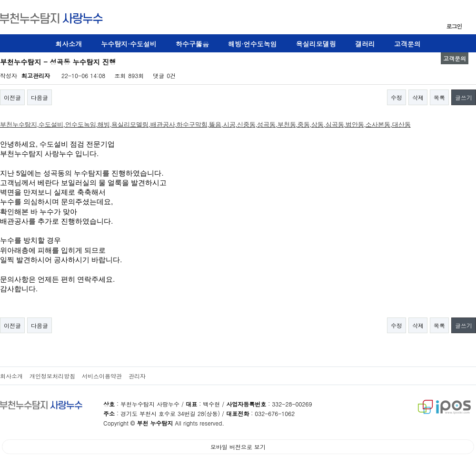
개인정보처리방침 (52, 376)
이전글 (12, 97)
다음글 (40, 97)
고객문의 (407, 44)
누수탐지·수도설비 (129, 44)
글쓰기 (464, 97)
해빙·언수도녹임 (253, 44)
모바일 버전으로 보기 (238, 447)
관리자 (137, 376)
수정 (397, 97)
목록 (439, 97)
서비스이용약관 (102, 376)
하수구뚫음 (192, 44)
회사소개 (69, 44)
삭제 (418, 97)
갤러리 (365, 44)
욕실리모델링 (316, 44)
